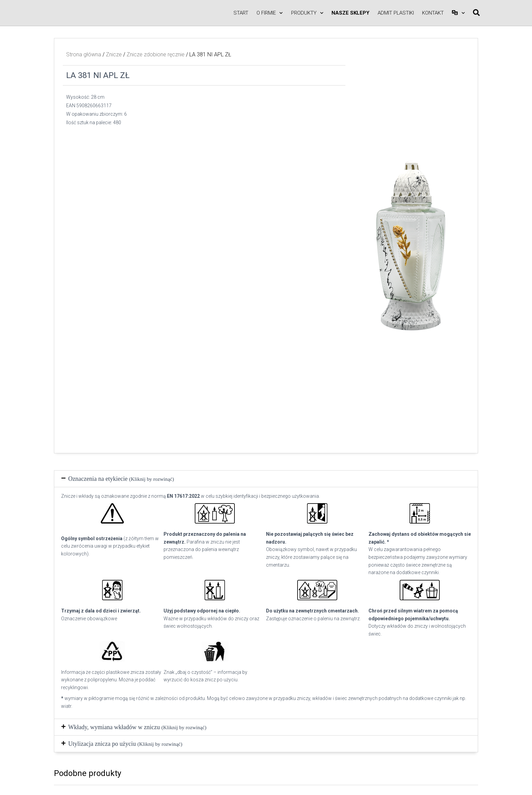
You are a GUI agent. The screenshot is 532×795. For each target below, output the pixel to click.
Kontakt (433, 13)
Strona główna (84, 54)
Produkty (307, 13)
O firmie (270, 13)
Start (241, 13)
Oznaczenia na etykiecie (121, 479)
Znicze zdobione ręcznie (156, 54)
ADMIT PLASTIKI (396, 13)
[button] (266, 479)
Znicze (114, 54)
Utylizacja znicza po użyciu (125, 744)
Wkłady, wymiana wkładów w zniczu (137, 727)
